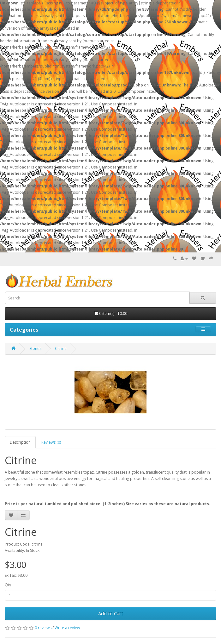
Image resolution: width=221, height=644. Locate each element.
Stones (35, 349)
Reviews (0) (51, 442)
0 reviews (43, 628)
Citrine (61, 349)
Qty (8, 585)
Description (20, 442)
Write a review (67, 628)
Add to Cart (111, 613)
